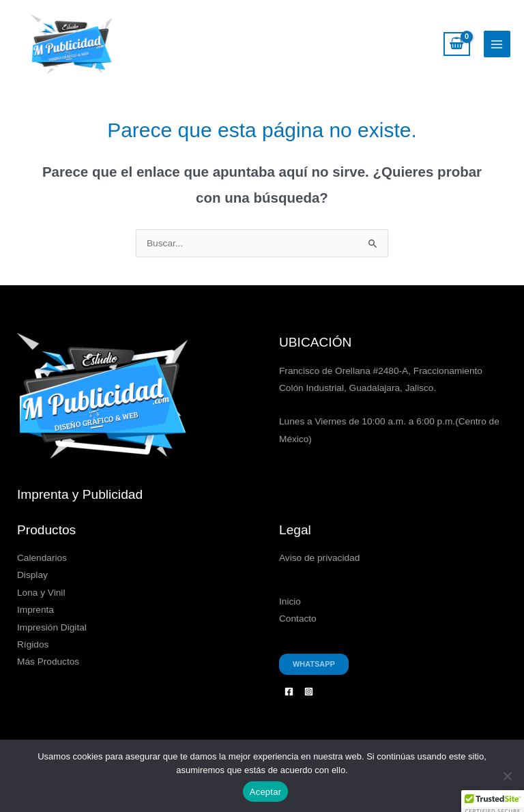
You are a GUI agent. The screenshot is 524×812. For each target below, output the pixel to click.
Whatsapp (314, 664)
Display (32, 575)
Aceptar (266, 792)
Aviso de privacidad (319, 558)
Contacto (298, 619)
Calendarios (42, 558)
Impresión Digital (52, 627)
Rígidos (33, 644)
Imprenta (35, 610)
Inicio (290, 601)
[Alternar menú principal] (497, 44)
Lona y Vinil (41, 593)
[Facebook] (289, 692)
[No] (507, 776)
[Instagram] (309, 692)
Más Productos (48, 662)
